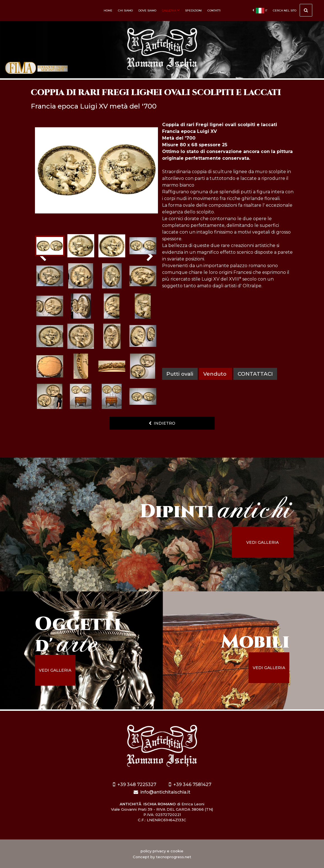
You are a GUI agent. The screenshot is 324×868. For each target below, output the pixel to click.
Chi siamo (125, 10)
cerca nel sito (293, 11)
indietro (162, 423)
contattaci (255, 374)
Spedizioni (193, 10)
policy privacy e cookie (162, 851)
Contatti (214, 10)
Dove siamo (147, 10)
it (260, 11)
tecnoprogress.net (174, 857)
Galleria (171, 10)
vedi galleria (262, 542)
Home (108, 10)
